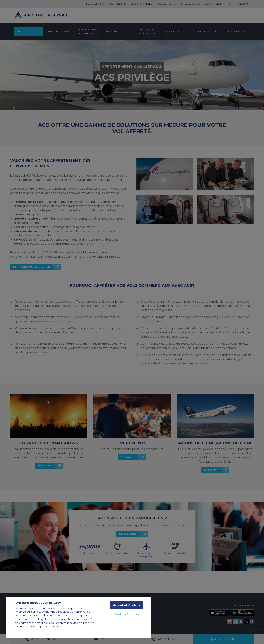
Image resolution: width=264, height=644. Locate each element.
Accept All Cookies (127, 605)
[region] (79, 618)
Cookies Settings (127, 614)
